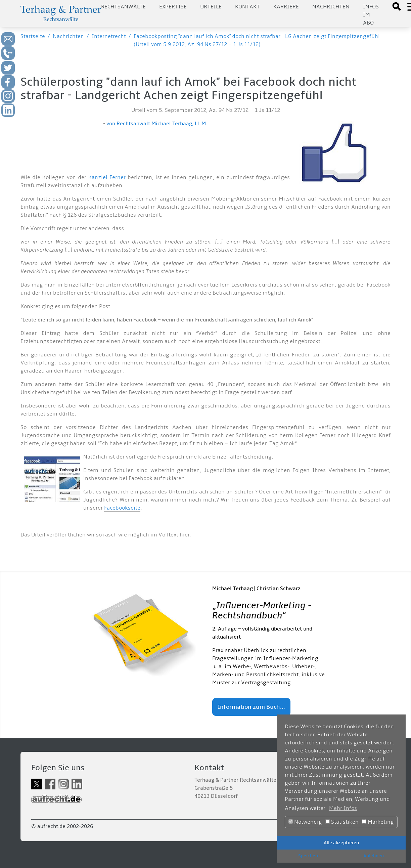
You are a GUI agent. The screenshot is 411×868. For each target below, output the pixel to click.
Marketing (378, 822)
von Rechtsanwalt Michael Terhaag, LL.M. (157, 124)
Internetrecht (109, 36)
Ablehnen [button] (374, 856)
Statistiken (342, 822)
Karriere (286, 7)
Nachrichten (331, 7)
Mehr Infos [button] (343, 808)
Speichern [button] (309, 856)
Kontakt (247, 7)
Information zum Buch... (251, 707)
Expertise (173, 7)
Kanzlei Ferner (107, 177)
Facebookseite (122, 508)
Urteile (211, 7)
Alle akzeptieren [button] (341, 843)
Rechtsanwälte (123, 7)
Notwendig (305, 822)
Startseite (33, 36)
